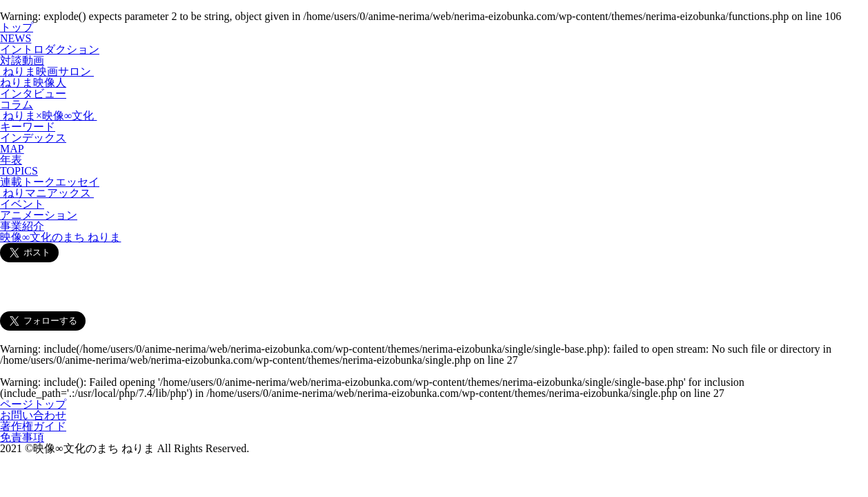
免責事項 (22, 437)
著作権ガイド (33, 426)
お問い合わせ (33, 415)
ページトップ (33, 404)
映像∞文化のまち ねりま (60, 237)
